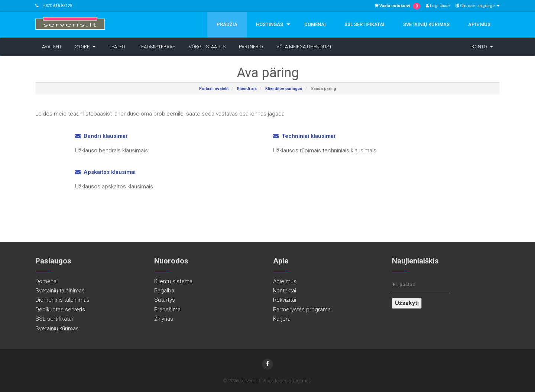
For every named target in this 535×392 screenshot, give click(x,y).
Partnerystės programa (302, 310)
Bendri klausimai (101, 136)
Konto (482, 47)
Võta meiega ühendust (304, 47)
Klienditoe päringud (284, 89)
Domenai (315, 24)
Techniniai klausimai (304, 136)
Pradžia (227, 24)
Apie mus (479, 24)
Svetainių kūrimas (426, 24)
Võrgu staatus (207, 47)
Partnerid (251, 47)
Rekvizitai (285, 300)
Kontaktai (285, 291)
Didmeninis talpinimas (62, 300)
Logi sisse (438, 6)
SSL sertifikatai (364, 24)
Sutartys (165, 300)
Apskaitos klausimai (105, 172)
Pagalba (164, 291)
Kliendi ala (247, 89)
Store (85, 47)
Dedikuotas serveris (60, 310)
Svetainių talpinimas (60, 291)
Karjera (282, 319)
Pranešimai (168, 310)
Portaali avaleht (214, 89)
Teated (117, 47)
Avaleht (52, 47)
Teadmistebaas (157, 47)
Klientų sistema (173, 281)
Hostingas (270, 24)
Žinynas (164, 319)
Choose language (478, 6)
